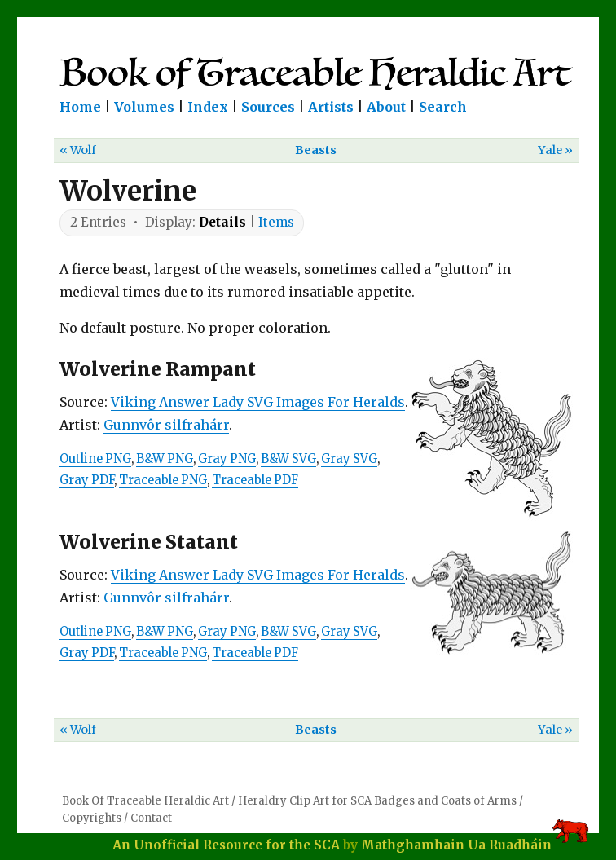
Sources (268, 107)
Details (222, 222)
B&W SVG (288, 459)
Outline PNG (95, 459)
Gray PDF (87, 480)
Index (208, 107)
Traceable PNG (163, 480)
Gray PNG (227, 459)
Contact (151, 818)
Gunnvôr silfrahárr (166, 425)
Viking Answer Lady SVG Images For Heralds (258, 402)
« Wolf (78, 150)
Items (276, 222)
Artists (331, 107)
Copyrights (92, 818)
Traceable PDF (255, 480)
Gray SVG (349, 459)
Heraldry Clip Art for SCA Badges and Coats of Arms (377, 801)
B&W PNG (165, 459)
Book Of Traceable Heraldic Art (145, 801)
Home (80, 107)
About (386, 107)
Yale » (555, 150)
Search (443, 107)
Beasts (316, 150)
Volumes (144, 107)
